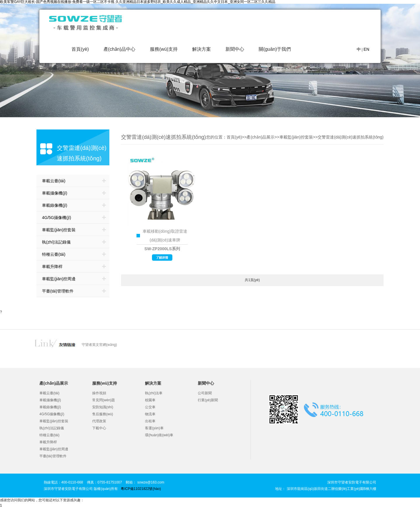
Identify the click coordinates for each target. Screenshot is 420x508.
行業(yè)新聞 (208, 400)
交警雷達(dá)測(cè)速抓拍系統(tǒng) (351, 137)
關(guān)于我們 (275, 49)
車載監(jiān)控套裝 (59, 230)
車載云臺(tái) (54, 181)
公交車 (150, 407)
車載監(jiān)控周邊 (59, 279)
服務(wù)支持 (164, 49)
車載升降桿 (52, 267)
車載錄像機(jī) (55, 205)
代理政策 (99, 421)
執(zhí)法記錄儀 (56, 242)
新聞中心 (235, 49)
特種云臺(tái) (54, 254)
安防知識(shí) (103, 407)
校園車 (150, 400)
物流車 (150, 414)
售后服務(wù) (103, 414)
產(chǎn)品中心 (119, 49)
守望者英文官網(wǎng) (99, 345)
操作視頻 (99, 393)
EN (366, 49)
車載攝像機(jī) (55, 193)
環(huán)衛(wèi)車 (159, 435)
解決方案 (202, 49)
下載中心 (99, 428)
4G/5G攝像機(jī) (57, 218)
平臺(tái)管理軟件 (58, 291)
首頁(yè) (80, 49)
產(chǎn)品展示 (260, 137)
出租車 (150, 421)
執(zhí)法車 (154, 393)
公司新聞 (205, 393)
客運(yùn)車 (154, 428)
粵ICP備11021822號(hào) (141, 489)
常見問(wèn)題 (104, 400)
